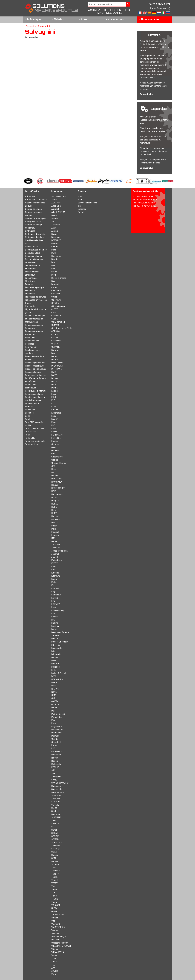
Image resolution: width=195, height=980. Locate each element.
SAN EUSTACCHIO (60, 783)
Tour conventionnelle (35, 429)
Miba (54, 651)
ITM (53, 538)
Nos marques (116, 19)
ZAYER (55, 971)
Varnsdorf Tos (58, 915)
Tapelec (55, 874)
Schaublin (56, 799)
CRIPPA (55, 344)
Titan (54, 886)
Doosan (55, 378)
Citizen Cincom (58, 306)
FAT (53, 425)
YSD (53, 965)
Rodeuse (29, 407)
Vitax (54, 921)
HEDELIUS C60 (58, 488)
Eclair (54, 394)
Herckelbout (57, 494)
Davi (53, 353)
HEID (54, 491)
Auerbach (56, 225)
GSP (53, 466)
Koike (54, 582)
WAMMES (56, 940)
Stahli (54, 852)
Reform (55, 758)
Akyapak (55, 209)
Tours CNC (30, 438)
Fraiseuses (30, 291)
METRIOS (56, 645)
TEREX (55, 883)
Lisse (54, 607)
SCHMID (55, 805)
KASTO (55, 563)
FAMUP (55, 419)
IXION (54, 541)
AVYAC (55, 231)
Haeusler (55, 476)
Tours (28, 435)
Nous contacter (150, 19)
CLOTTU (55, 309)
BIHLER (55, 247)
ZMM (54, 974)
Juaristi (55, 557)
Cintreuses (30, 231)
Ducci (54, 381)
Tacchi (54, 868)
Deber (54, 356)
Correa (54, 334)
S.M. (53, 770)
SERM (54, 808)
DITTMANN (57, 369)
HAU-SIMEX (57, 482)
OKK (53, 698)
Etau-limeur (30, 281)
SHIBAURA (56, 817)
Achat (80, 196)
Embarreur (30, 275)
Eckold (54, 391)
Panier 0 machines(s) (160, 8)
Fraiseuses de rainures (36, 297)
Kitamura (56, 576)
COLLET (55, 319)
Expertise (82, 209)
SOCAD (55, 833)
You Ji (54, 962)
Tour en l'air (30, 432)
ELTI (53, 403)
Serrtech (55, 811)
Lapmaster (56, 595)
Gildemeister (57, 457)
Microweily (56, 654)
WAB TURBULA (58, 927)
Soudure (29, 419)
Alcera (54, 215)
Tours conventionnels (35, 441)
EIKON (54, 397)
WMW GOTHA (58, 952)
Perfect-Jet (56, 717)
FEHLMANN (57, 435)
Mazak (54, 629)
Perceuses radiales (34, 325)
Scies (28, 416)
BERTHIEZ (56, 240)
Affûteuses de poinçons (36, 200)
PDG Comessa (58, 714)
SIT (53, 827)
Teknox (55, 877)
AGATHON (56, 203)
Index (54, 529)
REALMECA (57, 752)
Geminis (55, 450)
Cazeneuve (56, 291)
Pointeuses (30, 338)
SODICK (55, 836)
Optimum (56, 704)
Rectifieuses (31, 381)
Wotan (54, 955)
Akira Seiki (56, 206)
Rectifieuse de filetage (35, 378)
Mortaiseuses (31, 322)
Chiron (54, 297)
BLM (54, 253)
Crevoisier (56, 341)
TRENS (55, 899)
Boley (54, 262)
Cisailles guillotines (34, 240)
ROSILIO (55, 767)
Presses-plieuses (33, 372)
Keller (54, 567)
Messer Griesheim (60, 642)
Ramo (54, 745)
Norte (54, 692)
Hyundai (55, 516)
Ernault (55, 410)
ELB (53, 400)
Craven (55, 338)
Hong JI (55, 501)
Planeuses (30, 334)
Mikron (55, 657)
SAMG (54, 780)
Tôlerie (58, 19)
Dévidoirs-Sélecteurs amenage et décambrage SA (35, 262)
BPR (53, 265)
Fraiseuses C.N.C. (33, 294)
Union (54, 911)
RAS (53, 748)
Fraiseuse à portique (35, 287)
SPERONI (56, 846)
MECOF (55, 639)
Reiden (55, 761)
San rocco (56, 786)
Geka (54, 447)
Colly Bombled (58, 322)
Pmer (54, 723)
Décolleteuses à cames (36, 250)
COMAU (55, 325)
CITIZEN (55, 303)
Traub (54, 896)
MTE (53, 670)
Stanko (55, 855)
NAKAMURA (57, 679)
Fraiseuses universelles (36, 300)
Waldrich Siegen (59, 937)
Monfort (55, 664)
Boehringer (56, 256)
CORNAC (56, 331)
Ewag (54, 416)
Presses (29, 360)
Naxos (54, 683)
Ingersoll (55, 532)
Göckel (55, 460)
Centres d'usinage (33, 209)
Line (53, 601)
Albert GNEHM (58, 212)
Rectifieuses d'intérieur (36, 391)
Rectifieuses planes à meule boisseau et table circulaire (35, 400)
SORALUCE (57, 842)
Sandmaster (57, 789)
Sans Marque (58, 792)
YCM (54, 959)
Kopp (54, 585)
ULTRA (54, 908)
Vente (80, 200)
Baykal (54, 234)
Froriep (55, 441)
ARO (53, 222)
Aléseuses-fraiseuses (35, 203)
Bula (53, 281)
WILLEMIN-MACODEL (61, 946)
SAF (53, 773)
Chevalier (56, 294)
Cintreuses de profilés (35, 234)
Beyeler (55, 243)
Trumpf (55, 902)
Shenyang (56, 814)
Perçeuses (30, 328)
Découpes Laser (33, 253)
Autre (84, 19)
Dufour (55, 385)
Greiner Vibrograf (59, 463)
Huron (54, 510)
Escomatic (56, 413)
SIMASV (55, 824)
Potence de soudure (34, 356)
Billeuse (29, 206)
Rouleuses (30, 410)
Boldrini (55, 259)
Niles (54, 686)
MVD (54, 676)
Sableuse (29, 413)
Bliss (54, 250)
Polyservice (57, 726)
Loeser (55, 617)
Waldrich (55, 933)
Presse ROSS (57, 730)
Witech (55, 949)
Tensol (54, 880)
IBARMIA (56, 519)
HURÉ (54, 507)
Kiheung (55, 573)
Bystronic (56, 284)
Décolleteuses (32, 247)
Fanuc (54, 422)
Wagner (55, 930)
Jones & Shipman (59, 551)
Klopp (54, 579)
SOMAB (55, 839)
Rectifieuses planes (34, 394)
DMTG (54, 375)
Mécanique (34, 19)
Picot (54, 720)
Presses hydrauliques (35, 363)
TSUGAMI (56, 905)
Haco (54, 472)
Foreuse (29, 284)
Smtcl (54, 830)
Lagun (54, 592)
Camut (54, 287)
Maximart (56, 626)
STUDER (55, 864)
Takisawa (56, 871)
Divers (28, 243)
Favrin (54, 429)
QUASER (55, 739)
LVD (53, 620)
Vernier (55, 918)
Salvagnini (56, 777)
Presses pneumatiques (36, 369)
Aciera (54, 200)
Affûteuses (30, 196)
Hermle (55, 498)
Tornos (55, 890)
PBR (53, 711)
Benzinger (56, 237)
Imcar (54, 526)
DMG (54, 372)
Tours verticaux (32, 444)
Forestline (56, 438)
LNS (53, 614)
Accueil (30, 26)
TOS (53, 893)
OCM (54, 695)
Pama (54, 708)
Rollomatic (56, 764)
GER (53, 454)
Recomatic (56, 755)
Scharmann (57, 795)
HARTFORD (57, 479)
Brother (55, 275)
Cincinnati (56, 300)
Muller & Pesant (59, 673)
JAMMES (56, 548)
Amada (55, 218)
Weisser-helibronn (60, 943)
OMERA (55, 701)
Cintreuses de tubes (34, 237)
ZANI (54, 968)
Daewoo (55, 350)
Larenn (55, 598)
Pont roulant (31, 347)
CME (54, 312)
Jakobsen (56, 545)
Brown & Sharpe (59, 278)
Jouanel (55, 554)
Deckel (55, 360)
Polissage (30, 344)
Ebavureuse (31, 269)
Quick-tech (56, 742)
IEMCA (55, 523)
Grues (28, 303)
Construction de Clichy (62, 328)
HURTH (55, 513)
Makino (55, 623)
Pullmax (55, 736)
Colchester (56, 316)
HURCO (55, 504)
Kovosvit (55, 588)
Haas (54, 469)
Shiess (54, 821)
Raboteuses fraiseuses (36, 375)
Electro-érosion (32, 272)
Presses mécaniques (35, 366)
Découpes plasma (33, 256)
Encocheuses (31, 278)
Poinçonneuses (32, 341)
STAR (54, 858)
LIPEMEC (56, 604)
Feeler (54, 432)
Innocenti (56, 535)
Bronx (54, 272)
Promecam (56, 733)
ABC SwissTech (59, 196)
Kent (53, 570)
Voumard (56, 924)
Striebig (55, 861)
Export (81, 212)
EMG (54, 407)
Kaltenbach (57, 560)
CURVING (56, 347)
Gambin (55, 444)
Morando (56, 667)
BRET (54, 269)
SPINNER (56, 849)
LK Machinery (58, 610)
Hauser (55, 485)
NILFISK (55, 689)
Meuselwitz (57, 648)
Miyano (55, 661)
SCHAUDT (56, 802)
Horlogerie (30, 306)
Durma (54, 388)
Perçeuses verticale (34, 331)
